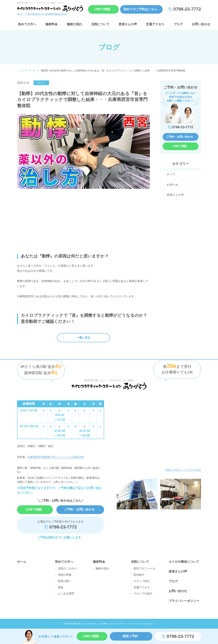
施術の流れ (74, 24)
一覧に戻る (83, 338)
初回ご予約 (130, 636)
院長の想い (65, 581)
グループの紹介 (143, 593)
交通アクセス (155, 24)
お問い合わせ (201, 24)
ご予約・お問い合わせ (180, 137)
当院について (100, 24)
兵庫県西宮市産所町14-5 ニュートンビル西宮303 (56, 457)
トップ (21, 71)
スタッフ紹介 (142, 581)
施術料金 (51, 24)
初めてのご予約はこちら (140, 9)
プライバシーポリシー (184, 601)
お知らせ (173, 185)
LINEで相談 (102, 9)
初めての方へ (27, 24)
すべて (171, 174)
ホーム (22, 562)
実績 (60, 587)
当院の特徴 (65, 575)
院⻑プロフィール (144, 568)
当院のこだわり (67, 568)
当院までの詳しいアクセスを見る (183, 470)
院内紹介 (139, 575)
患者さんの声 (128, 24)
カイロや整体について (184, 562)
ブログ (178, 24)
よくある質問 (66, 593)
